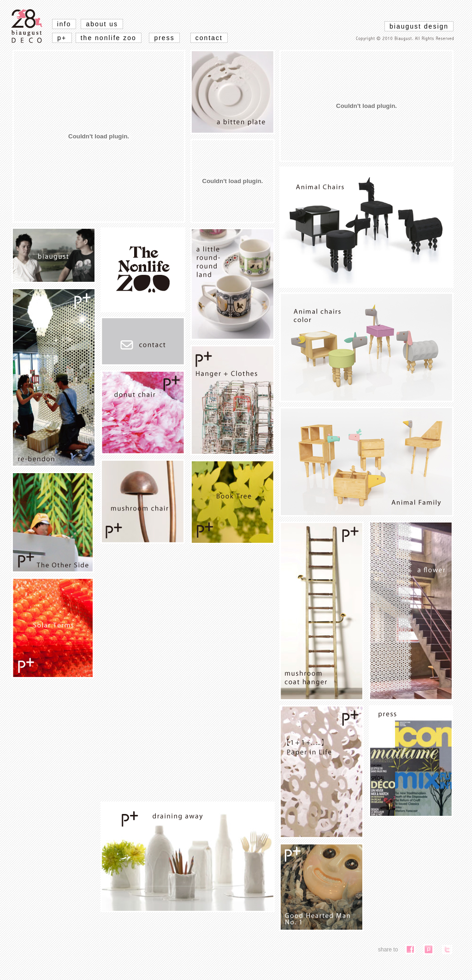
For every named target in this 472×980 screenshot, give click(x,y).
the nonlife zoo (109, 38)
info (64, 24)
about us (102, 24)
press (164, 38)
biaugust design (419, 26)
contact (209, 38)
